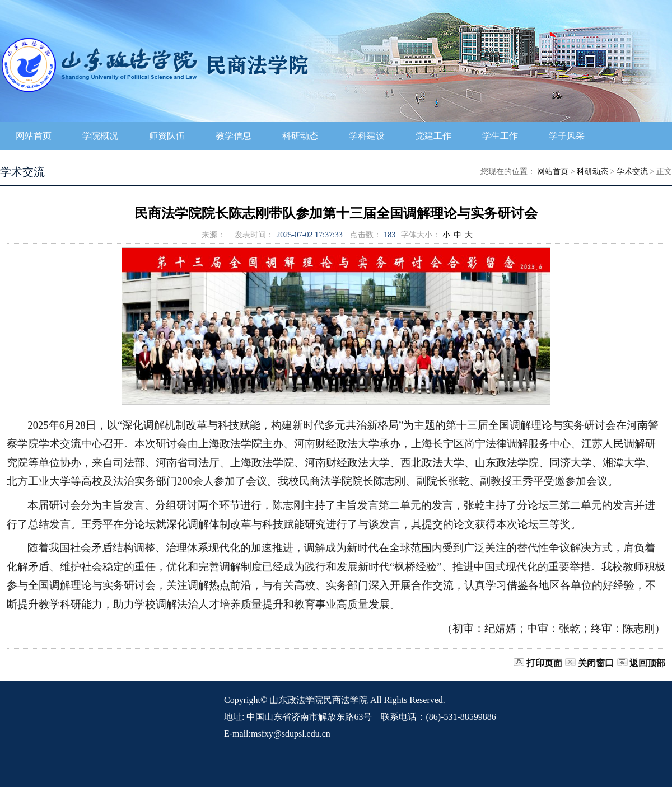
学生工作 (500, 136)
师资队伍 (167, 136)
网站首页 (34, 136)
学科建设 (367, 136)
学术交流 (632, 172)
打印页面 (544, 663)
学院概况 (100, 136)
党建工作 (433, 136)
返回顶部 (647, 663)
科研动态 (300, 136)
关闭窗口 (596, 663)
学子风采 (567, 136)
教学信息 (234, 136)
